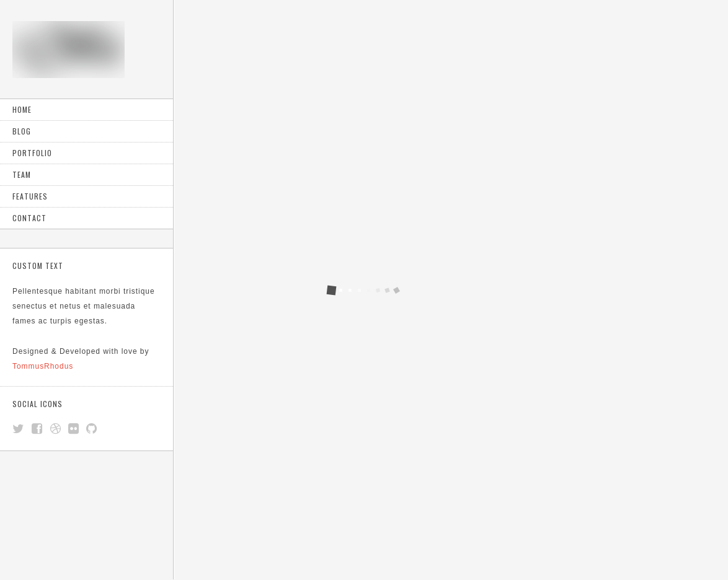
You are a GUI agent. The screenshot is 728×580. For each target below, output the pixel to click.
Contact (29, 218)
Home (22, 109)
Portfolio (32, 153)
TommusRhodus (43, 366)
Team (22, 174)
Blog (22, 131)
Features (30, 196)
